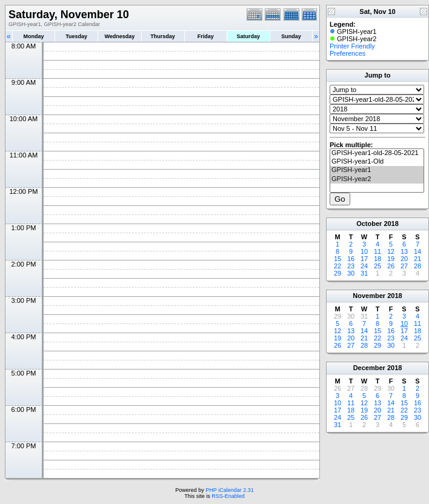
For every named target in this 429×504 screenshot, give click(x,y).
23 (351, 266)
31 (364, 273)
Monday (34, 36)
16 (351, 259)
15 (338, 259)
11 (377, 251)
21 (417, 259)
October (369, 224)
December (369, 368)
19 (391, 259)
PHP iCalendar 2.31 (229, 490)
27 (404, 266)
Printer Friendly (352, 46)
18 (377, 259)
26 (391, 266)
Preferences (348, 53)
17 (364, 259)
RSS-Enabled (228, 496)
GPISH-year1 (377, 170)
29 (338, 273)
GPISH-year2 (377, 179)
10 (364, 251)
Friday (206, 36)
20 (404, 259)
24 (364, 266)
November (369, 296)
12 (391, 251)
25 (377, 266)
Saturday (249, 36)
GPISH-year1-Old (377, 162)
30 (351, 273)
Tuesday (76, 36)
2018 (391, 224)
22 (338, 266)
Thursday (163, 36)
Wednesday (119, 36)
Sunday (291, 36)
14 (417, 251)
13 (404, 251)
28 (417, 266)
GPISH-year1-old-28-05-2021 (377, 153)
